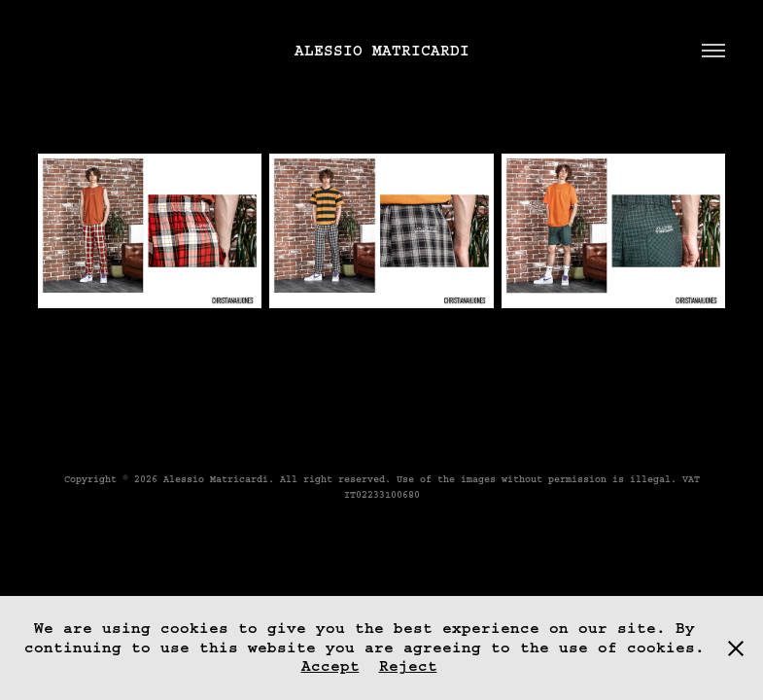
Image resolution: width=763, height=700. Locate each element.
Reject (408, 666)
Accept (330, 666)
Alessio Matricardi (382, 51)
